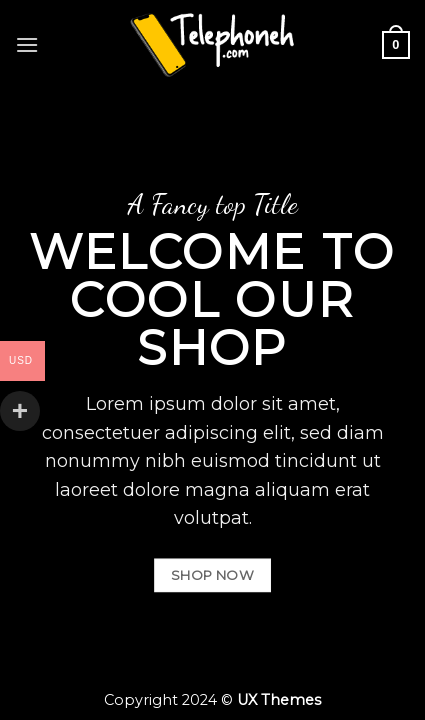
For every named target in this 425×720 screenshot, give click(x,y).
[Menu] (27, 44)
